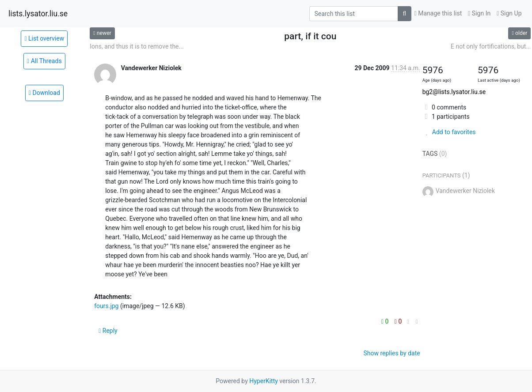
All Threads (44, 61)
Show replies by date (391, 353)
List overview (44, 38)
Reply (108, 331)
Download (44, 93)
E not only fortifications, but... (491, 46)
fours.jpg (106, 306)
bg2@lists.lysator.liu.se (454, 92)
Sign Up (509, 13)
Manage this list (438, 13)
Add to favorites (449, 132)
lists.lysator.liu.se (38, 14)
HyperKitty (264, 381)
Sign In (479, 13)
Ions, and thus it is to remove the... (137, 46)
